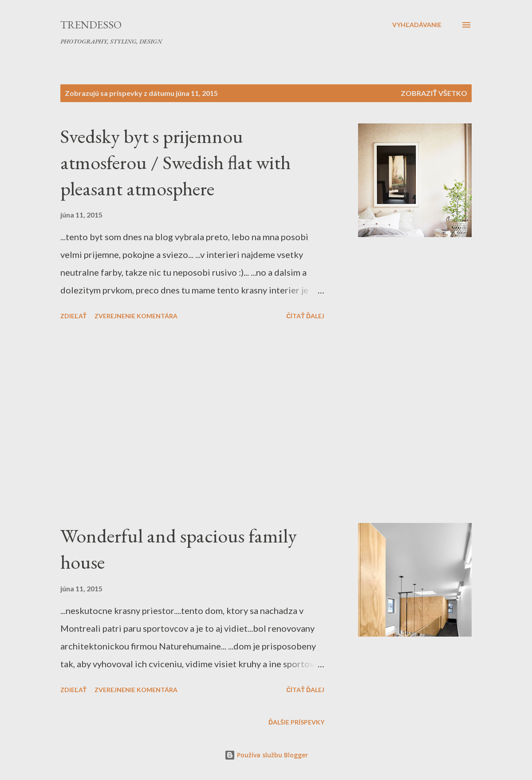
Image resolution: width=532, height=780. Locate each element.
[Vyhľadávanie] (417, 25)
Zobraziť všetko (434, 93)
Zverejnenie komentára (136, 316)
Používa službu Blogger (266, 755)
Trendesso (91, 25)
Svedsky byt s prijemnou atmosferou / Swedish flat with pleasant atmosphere (175, 162)
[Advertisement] (210, 423)
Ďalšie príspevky (296, 722)
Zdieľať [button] (73, 316)
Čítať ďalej (305, 316)
